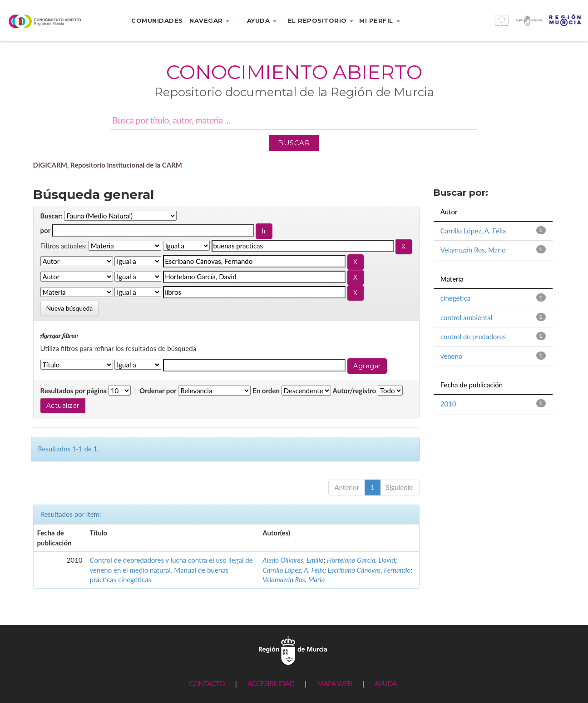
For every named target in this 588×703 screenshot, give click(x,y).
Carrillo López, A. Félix (293, 570)
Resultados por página (74, 391)
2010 (448, 404)
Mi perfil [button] (379, 20)
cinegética (455, 298)
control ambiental (467, 317)
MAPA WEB (334, 683)
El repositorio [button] (321, 20)
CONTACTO (207, 683)
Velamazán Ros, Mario (294, 579)
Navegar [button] (209, 20)
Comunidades (157, 20)
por (46, 230)
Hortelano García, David (361, 560)
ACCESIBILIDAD (271, 683)
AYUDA (386, 683)
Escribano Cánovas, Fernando (369, 570)
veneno (452, 356)
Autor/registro (355, 391)
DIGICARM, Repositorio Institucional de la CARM (108, 165)
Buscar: (52, 216)
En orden (266, 391)
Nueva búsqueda (70, 308)
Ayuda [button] (262, 20)
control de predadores (473, 337)
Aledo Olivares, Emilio (293, 560)
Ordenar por (158, 391)
